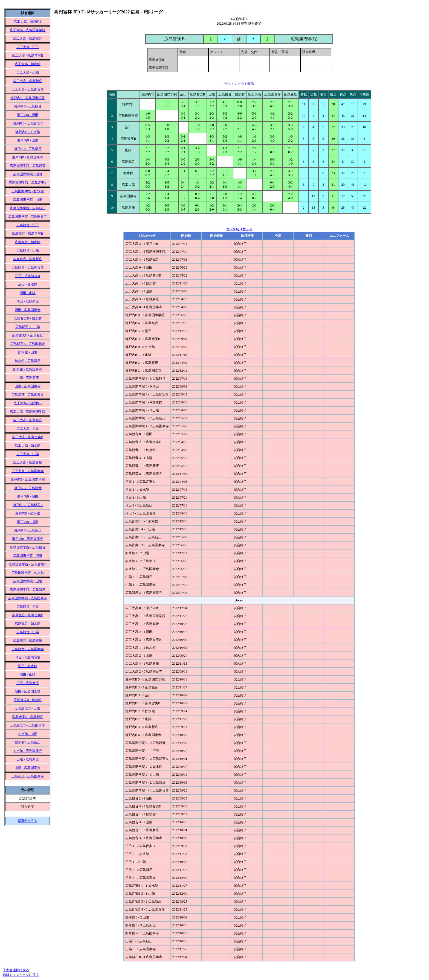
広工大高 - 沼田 (28, 47)
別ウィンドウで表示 (239, 84)
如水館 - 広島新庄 (28, 361)
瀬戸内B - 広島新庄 (28, 149)
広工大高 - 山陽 (28, 72)
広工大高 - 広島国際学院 (28, 30)
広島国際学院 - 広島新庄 (28, 208)
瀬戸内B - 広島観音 (28, 106)
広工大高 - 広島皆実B (28, 56)
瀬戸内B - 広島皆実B (28, 123)
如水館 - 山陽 (28, 352)
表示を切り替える (239, 229)
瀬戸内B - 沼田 (28, 115)
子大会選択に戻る (16, 970)
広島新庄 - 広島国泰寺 (28, 395)
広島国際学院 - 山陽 (28, 200)
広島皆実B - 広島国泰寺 (28, 344)
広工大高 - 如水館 (28, 64)
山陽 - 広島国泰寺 (28, 386)
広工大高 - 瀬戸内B (28, 22)
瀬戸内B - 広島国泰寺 (28, 157)
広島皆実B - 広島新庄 (28, 335)
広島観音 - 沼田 (28, 225)
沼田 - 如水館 (28, 284)
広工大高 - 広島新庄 (28, 81)
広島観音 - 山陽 (28, 251)
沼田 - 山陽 (28, 293)
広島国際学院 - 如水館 (28, 191)
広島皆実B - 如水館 (28, 318)
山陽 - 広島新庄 (28, 378)
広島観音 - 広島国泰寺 (28, 267)
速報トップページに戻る (21, 975)
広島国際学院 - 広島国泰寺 (28, 217)
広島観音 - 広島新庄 (28, 259)
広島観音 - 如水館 (28, 242)
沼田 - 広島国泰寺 (28, 310)
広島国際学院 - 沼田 (28, 174)
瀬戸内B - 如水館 (28, 132)
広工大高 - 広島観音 (28, 39)
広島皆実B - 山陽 (28, 327)
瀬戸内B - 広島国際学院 (28, 98)
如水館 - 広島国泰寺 (28, 369)
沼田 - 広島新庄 (28, 301)
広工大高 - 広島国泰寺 (28, 89)
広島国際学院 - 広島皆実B (28, 183)
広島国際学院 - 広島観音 (28, 166)
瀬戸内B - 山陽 (28, 140)
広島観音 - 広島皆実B (28, 234)
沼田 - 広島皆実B (28, 276)
